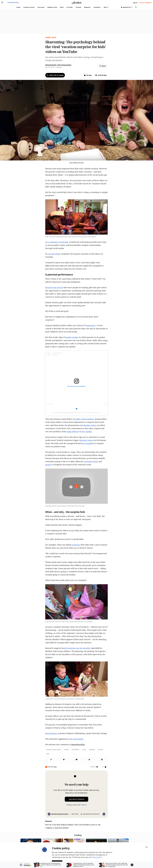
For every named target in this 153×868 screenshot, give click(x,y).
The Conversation (76, 739)
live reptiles (87, 432)
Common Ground (29, 7)
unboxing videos (89, 425)
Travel (84, 749)
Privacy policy (97, 857)
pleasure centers (87, 440)
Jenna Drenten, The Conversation (58, 65)
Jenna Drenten (51, 733)
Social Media (75, 749)
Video (62, 7)
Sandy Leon (67, 413)
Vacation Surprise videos (54, 749)
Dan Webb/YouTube (77, 163)
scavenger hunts (91, 461)
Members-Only (52, 7)
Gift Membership (13, 2)
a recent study (54, 254)
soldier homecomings (84, 419)
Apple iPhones (73, 432)
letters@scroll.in (78, 745)
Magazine (87, 7)
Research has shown (54, 287)
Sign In (84, 805)
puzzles (48, 465)
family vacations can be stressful (76, 648)
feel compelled (87, 443)
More (106, 7)
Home (18, 7)
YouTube (101, 749)
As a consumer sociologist (57, 242)
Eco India (70, 7)
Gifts (48, 754)
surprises (76, 545)
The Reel (78, 7)
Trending (97, 7)
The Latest (41, 7)
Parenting (92, 749)
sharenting (90, 325)
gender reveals (72, 337)
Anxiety (66, 749)
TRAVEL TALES (51, 37)
